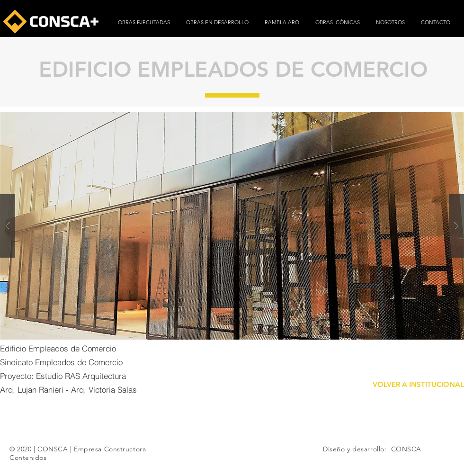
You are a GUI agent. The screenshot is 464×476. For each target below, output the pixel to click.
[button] (232, 226)
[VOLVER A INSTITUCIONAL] (418, 384)
